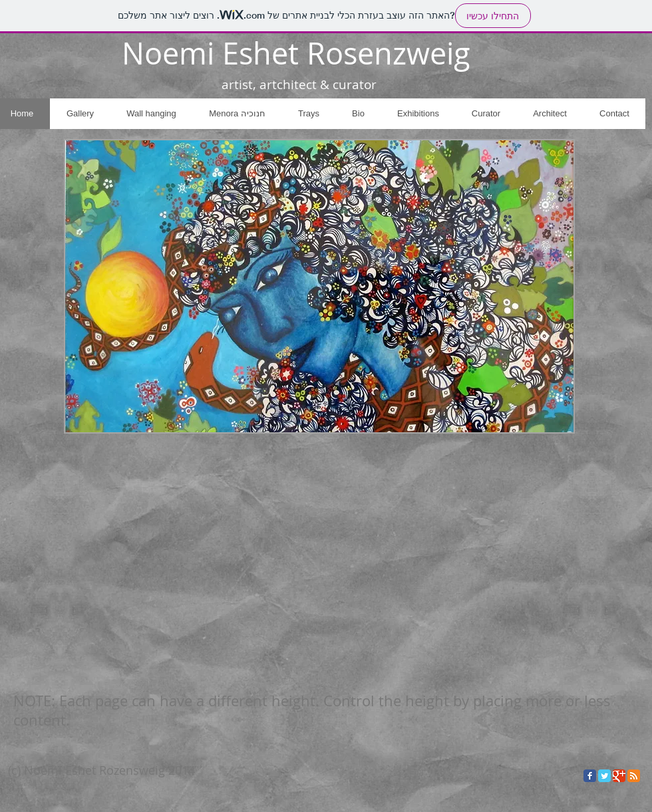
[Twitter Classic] (604, 776)
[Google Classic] (619, 776)
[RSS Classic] (634, 776)
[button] (319, 286)
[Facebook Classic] (590, 776)
